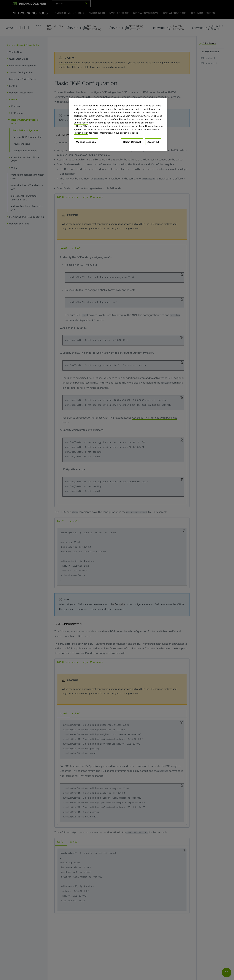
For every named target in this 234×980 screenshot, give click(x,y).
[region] (118, 124)
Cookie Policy (81, 123)
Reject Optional (132, 142)
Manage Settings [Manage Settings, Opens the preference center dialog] (86, 142)
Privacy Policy (81, 133)
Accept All (153, 142)
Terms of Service (96, 129)
